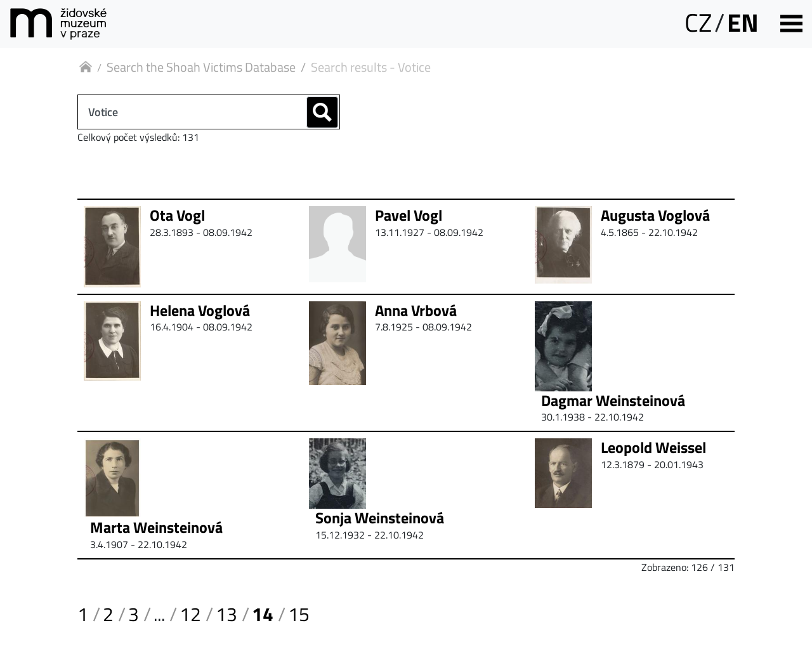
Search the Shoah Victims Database (201, 67)
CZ (698, 23)
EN (743, 23)
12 (190, 614)
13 (226, 614)
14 (263, 614)
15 (299, 614)
